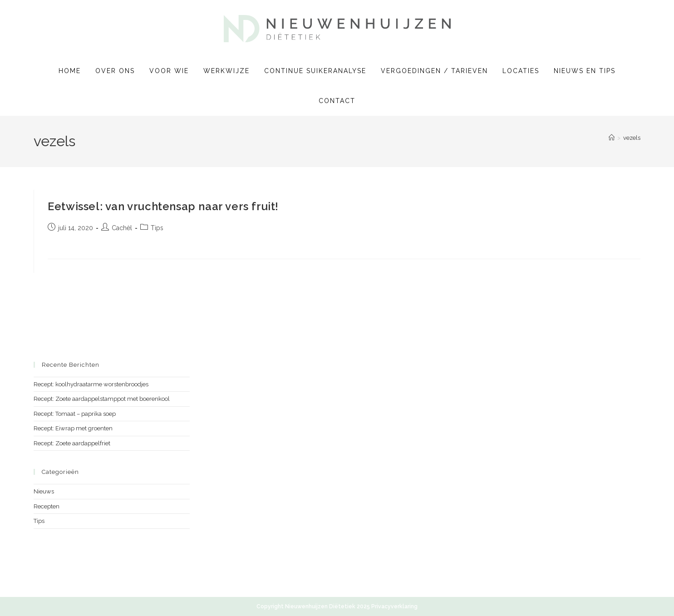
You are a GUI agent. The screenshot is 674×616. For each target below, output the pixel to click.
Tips (157, 228)
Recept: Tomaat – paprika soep (75, 414)
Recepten (47, 506)
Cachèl (122, 228)
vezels (632, 138)
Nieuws (44, 491)
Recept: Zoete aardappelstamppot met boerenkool (102, 399)
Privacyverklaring (394, 606)
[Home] (612, 138)
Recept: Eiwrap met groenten (73, 428)
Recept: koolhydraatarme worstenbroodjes (91, 384)
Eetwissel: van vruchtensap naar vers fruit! (163, 206)
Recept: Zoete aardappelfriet (72, 443)
